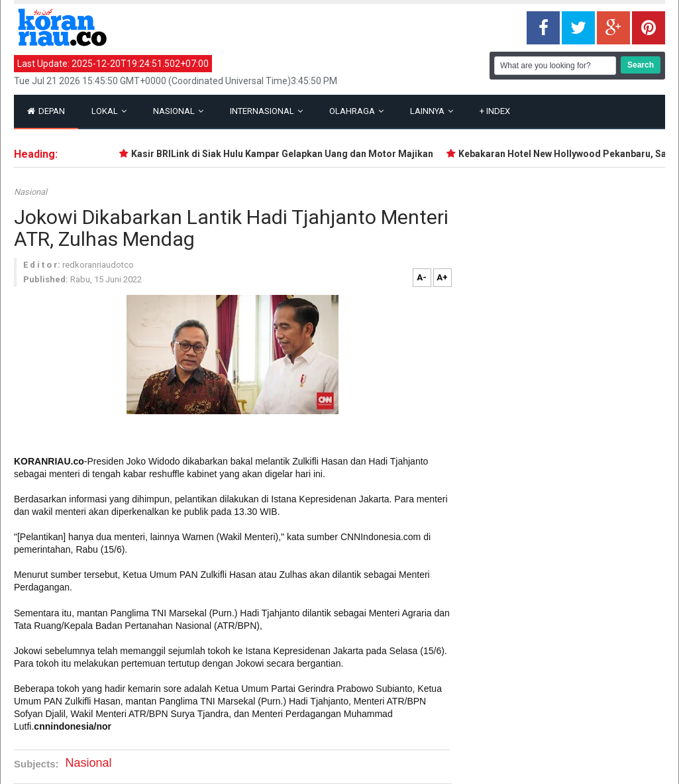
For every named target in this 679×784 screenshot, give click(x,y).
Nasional (178, 111)
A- (422, 277)
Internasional (266, 111)
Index (495, 111)
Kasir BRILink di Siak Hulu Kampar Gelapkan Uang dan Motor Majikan (285, 154)
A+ (442, 277)
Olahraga (356, 111)
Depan (46, 111)
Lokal (109, 111)
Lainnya (432, 111)
